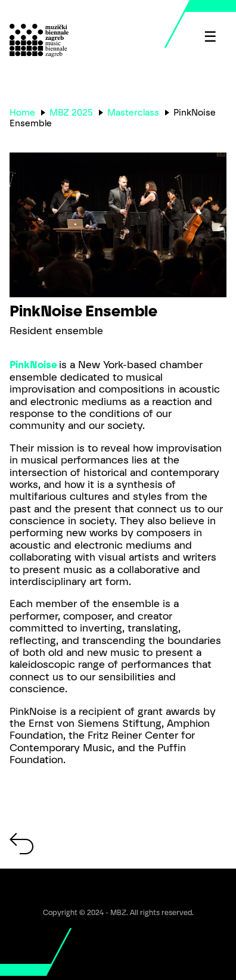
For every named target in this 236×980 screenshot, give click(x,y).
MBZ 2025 (71, 113)
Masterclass (133, 113)
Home (22, 113)
